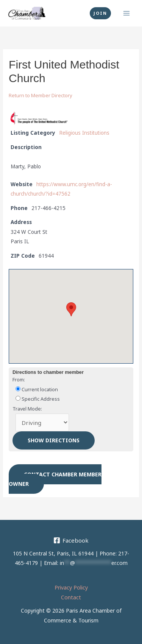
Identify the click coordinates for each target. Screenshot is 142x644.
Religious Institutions (84, 133)
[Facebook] (71, 540)
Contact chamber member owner (55, 479)
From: (19, 380)
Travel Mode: (27, 409)
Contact (71, 597)
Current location (37, 389)
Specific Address (38, 399)
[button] (100, 13)
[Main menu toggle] (127, 13)
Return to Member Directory (41, 95)
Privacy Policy (71, 587)
